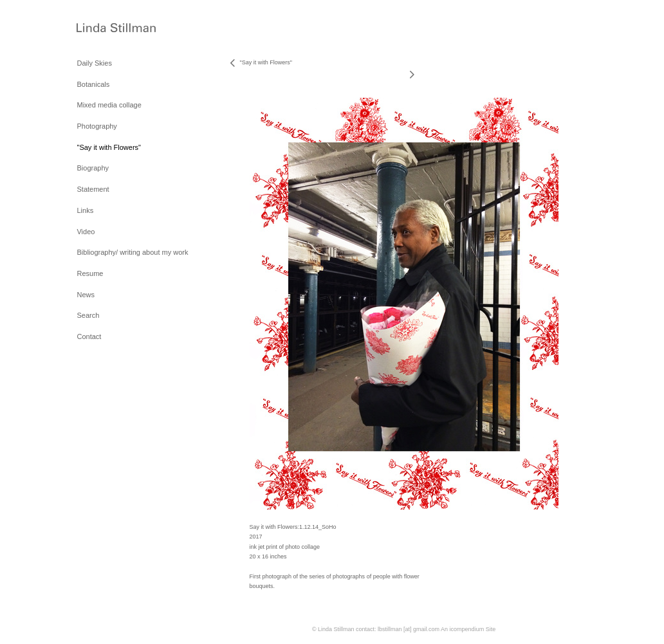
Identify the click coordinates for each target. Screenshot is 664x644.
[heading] (109, 29)
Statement (93, 189)
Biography (93, 168)
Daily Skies (94, 63)
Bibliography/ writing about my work (132, 252)
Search (88, 315)
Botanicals (93, 84)
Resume (90, 273)
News (86, 295)
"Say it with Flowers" (109, 147)
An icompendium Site (468, 629)
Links (85, 210)
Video (86, 232)
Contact (89, 336)
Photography (97, 126)
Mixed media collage (109, 105)
